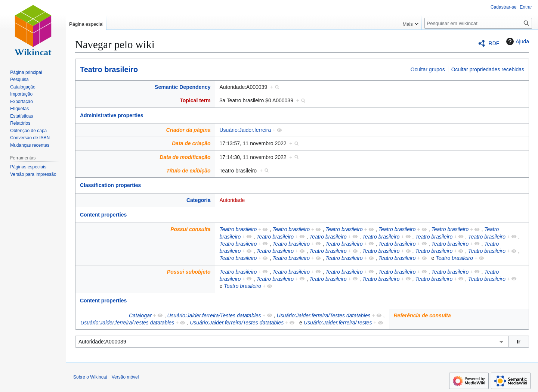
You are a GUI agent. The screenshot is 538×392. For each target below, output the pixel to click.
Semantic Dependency (183, 87)
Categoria (199, 200)
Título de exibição (188, 171)
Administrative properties (112, 115)
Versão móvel (125, 377)
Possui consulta (190, 229)
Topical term (195, 100)
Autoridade (232, 200)
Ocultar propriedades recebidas (488, 69)
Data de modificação (185, 157)
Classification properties (110, 185)
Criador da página (188, 130)
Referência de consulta (422, 315)
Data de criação (191, 143)
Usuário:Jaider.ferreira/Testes (338, 323)
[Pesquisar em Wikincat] (478, 23)
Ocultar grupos (428, 69)
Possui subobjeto (189, 272)
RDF (494, 43)
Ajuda (517, 41)
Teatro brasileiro (109, 69)
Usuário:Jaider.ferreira (245, 130)
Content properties (103, 215)
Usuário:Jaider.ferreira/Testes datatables (214, 315)
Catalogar (140, 315)
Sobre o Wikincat (90, 377)
